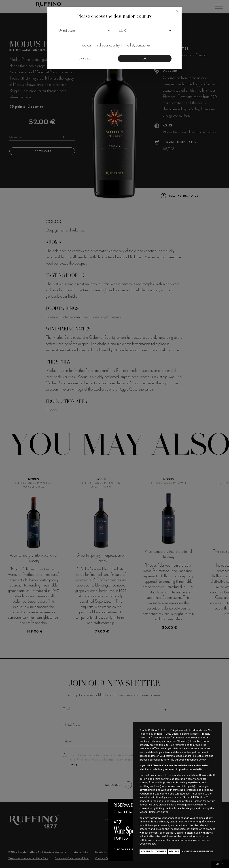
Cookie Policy (147, 844)
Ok (145, 59)
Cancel (84, 59)
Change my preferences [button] (198, 852)
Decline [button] (174, 852)
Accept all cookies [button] (153, 852)
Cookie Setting (192, 822)
